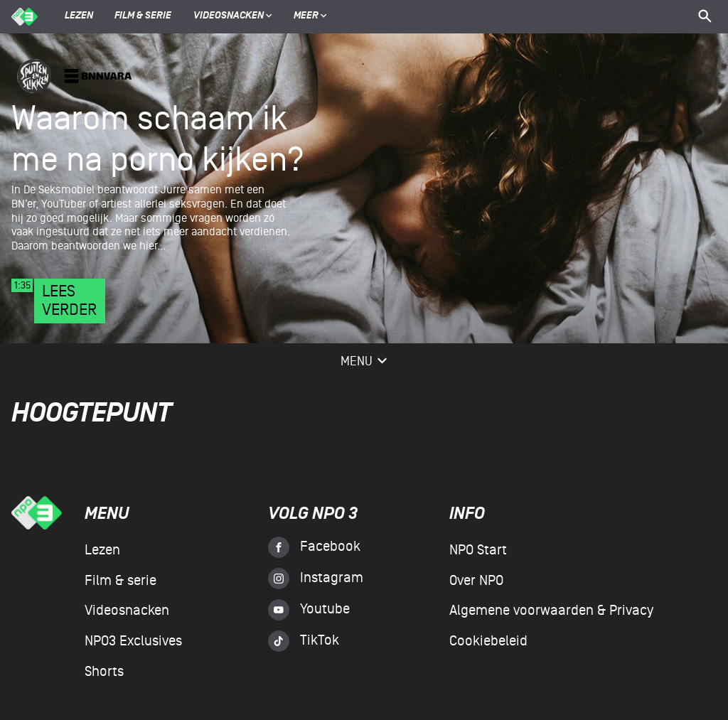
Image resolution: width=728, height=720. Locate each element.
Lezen (79, 16)
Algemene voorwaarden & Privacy (551, 611)
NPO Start (478, 550)
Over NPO (476, 581)
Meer (310, 16)
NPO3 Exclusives (133, 641)
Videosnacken (229, 16)
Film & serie (143, 16)
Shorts (104, 672)
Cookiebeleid (488, 641)
